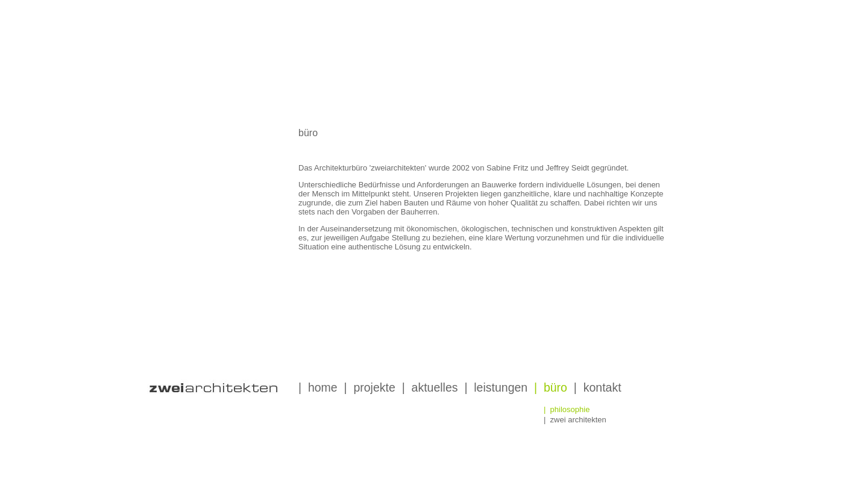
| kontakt (598, 387)
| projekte (370, 387)
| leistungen (496, 387)
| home (318, 387)
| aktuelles (430, 387)
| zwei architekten (575, 420)
